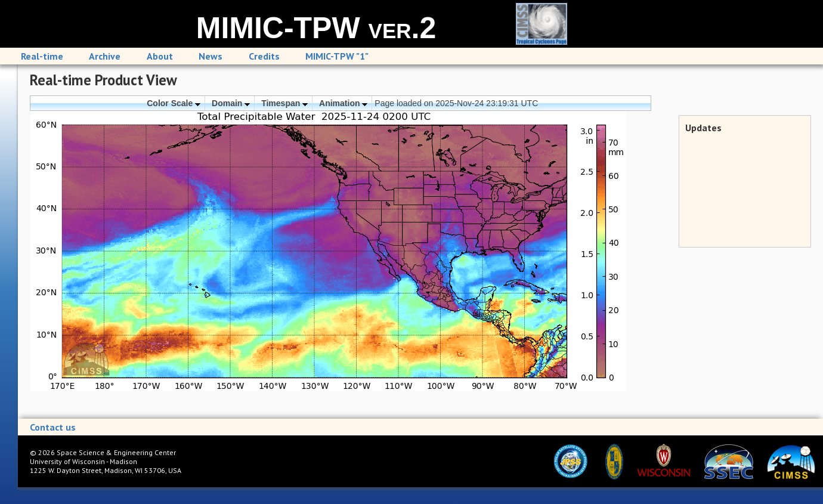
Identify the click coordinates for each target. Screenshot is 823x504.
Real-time (42, 56)
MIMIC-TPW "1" (337, 56)
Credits (264, 56)
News (211, 56)
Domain (231, 103)
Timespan (284, 103)
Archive (105, 56)
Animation (343, 103)
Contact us (53, 427)
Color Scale (174, 103)
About (160, 56)
